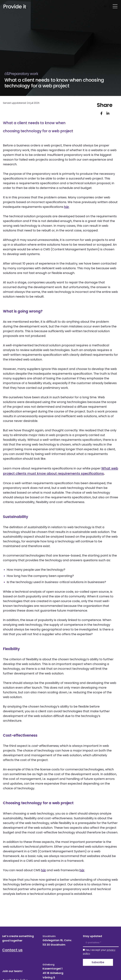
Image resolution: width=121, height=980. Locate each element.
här (67, 207)
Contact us (12, 950)
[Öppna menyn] (115, 6)
